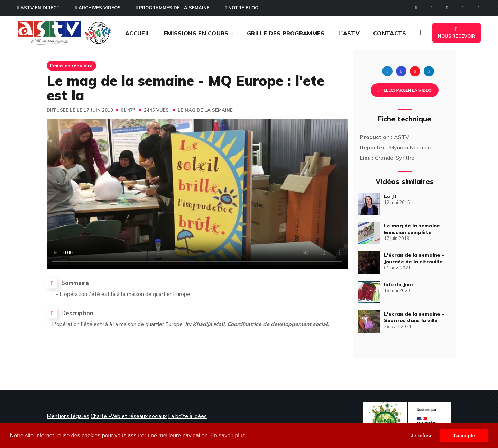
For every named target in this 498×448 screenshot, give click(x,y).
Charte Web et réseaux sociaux (129, 416)
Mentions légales (68, 416)
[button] (421, 33)
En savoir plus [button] (228, 435)
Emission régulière (71, 66)
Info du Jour (399, 284)
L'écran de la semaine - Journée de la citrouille (414, 258)
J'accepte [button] (464, 436)
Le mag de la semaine (205, 110)
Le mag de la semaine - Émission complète (414, 229)
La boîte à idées (187, 416)
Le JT (391, 196)
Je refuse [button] (421, 436)
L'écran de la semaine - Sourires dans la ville (414, 317)
